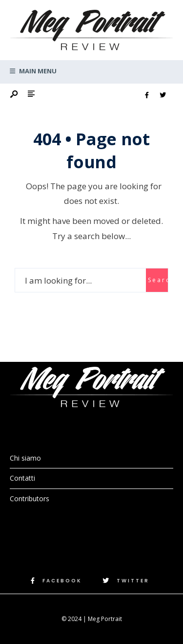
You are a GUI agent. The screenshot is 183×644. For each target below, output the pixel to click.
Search (158, 280)
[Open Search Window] (15, 95)
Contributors (30, 499)
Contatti (22, 478)
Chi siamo (25, 458)
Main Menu (33, 71)
